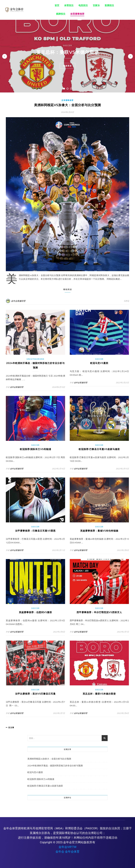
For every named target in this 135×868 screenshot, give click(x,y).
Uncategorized (35, 359)
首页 (57, 5)
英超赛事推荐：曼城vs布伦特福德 (99, 531)
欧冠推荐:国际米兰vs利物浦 (35, 449)
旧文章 (10, 727)
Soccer (67, 45)
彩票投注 (109, 5)
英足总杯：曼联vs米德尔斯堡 (68, 52)
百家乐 (96, 5)
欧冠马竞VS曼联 (99, 363)
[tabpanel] (67, 56)
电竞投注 (83, 5)
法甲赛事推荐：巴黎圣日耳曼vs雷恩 (35, 531)
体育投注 (69, 5)
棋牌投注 (61, 14)
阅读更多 (68, 66)
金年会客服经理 (18, 301)
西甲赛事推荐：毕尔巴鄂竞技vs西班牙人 (99, 612)
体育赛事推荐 (77, 14)
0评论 (127, 301)
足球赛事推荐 (67, 100)
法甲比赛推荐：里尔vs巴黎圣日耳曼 (35, 694)
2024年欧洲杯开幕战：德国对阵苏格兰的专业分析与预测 (55, 765)
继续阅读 (68, 289)
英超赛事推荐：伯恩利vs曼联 (36, 612)
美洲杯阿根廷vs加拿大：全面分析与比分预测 (67, 105)
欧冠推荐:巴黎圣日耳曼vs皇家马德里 (99, 449)
